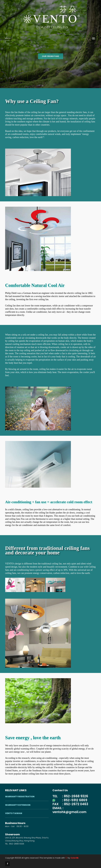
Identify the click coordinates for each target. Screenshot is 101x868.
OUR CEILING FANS (51, 56)
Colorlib (75, 858)
